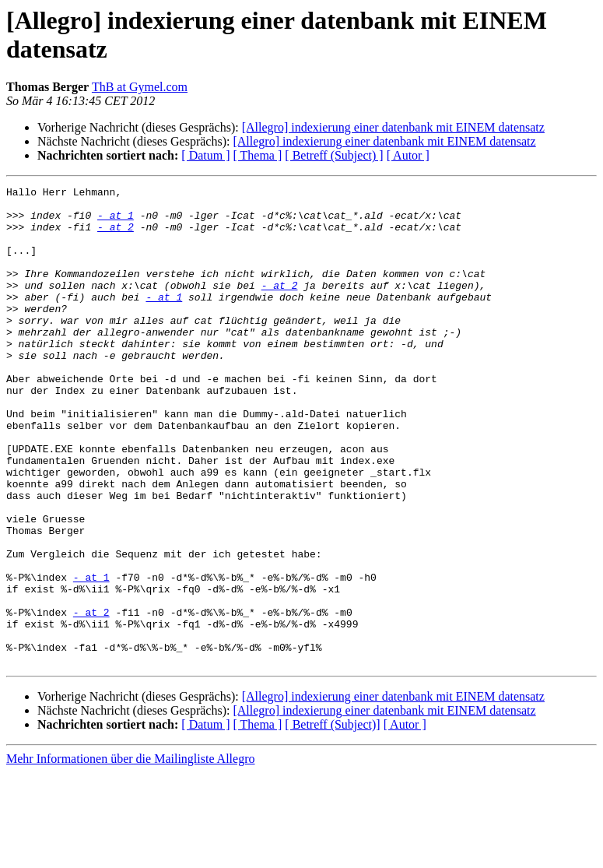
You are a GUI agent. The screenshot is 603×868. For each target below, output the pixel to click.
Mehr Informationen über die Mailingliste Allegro (130, 854)
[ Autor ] (408, 155)
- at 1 (116, 222)
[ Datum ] (205, 155)
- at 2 (116, 236)
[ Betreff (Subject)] (332, 820)
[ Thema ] (258, 155)
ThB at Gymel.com (140, 87)
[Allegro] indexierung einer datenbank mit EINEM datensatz (393, 127)
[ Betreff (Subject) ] (334, 155)
